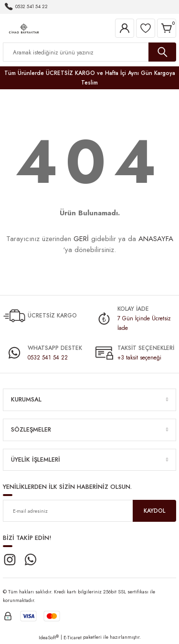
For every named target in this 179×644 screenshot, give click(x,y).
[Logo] (24, 27)
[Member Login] (125, 28)
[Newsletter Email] (89, 511)
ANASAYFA (156, 239)
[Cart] (167, 28)
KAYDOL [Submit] (154, 511)
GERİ (81, 239)
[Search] (89, 52)
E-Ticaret (73, 638)
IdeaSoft (49, 638)
